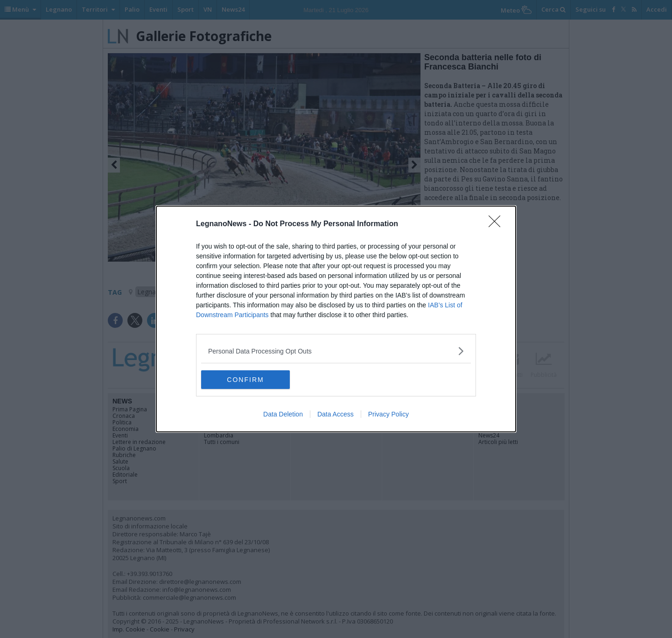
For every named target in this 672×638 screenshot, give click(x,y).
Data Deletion (283, 414)
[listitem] (336, 351)
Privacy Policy (388, 414)
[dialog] (336, 319)
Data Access (336, 414)
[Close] (497, 224)
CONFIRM (245, 380)
